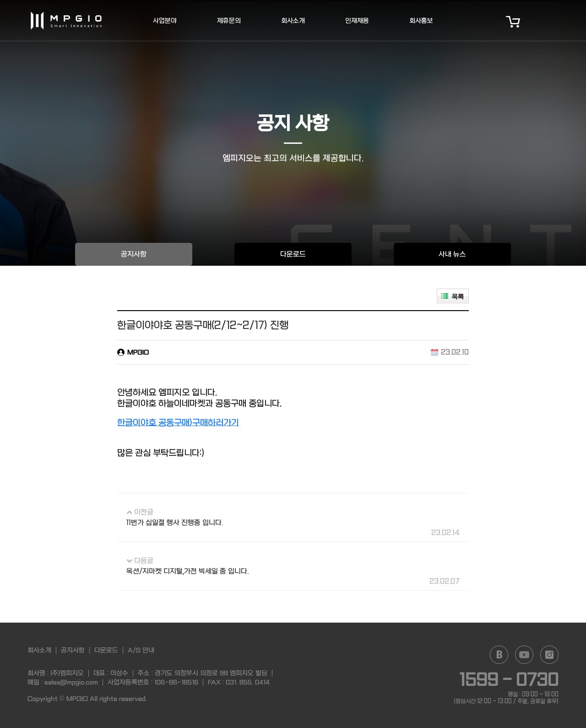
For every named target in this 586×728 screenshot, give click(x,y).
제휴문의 (229, 21)
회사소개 (293, 21)
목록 (458, 297)
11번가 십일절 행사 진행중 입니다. (175, 523)
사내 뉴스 (452, 254)
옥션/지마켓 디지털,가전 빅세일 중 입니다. (187, 571)
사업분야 (165, 21)
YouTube (524, 655)
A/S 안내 (141, 650)
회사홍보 (421, 21)
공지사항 (134, 254)
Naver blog (499, 655)
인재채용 (357, 21)
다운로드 (293, 254)
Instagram (549, 655)
